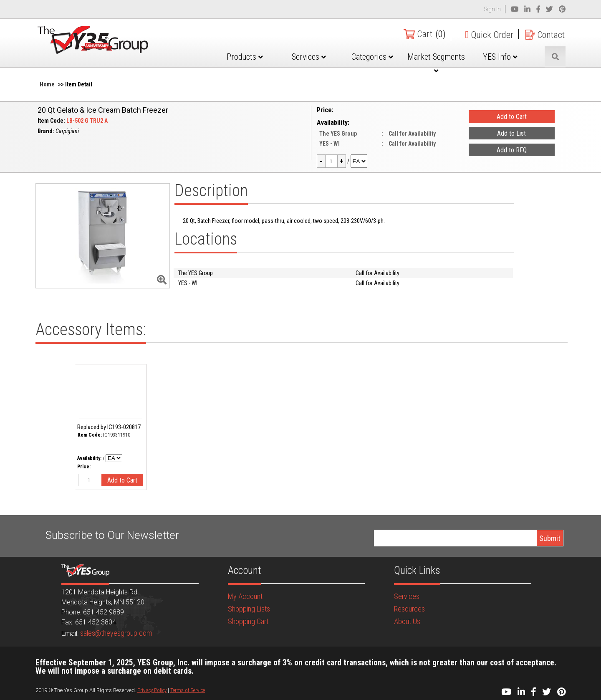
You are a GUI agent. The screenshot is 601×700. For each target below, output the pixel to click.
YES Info (500, 57)
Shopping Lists (249, 609)
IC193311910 (117, 435)
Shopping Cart (248, 621)
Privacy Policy (152, 690)
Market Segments (436, 63)
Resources (409, 609)
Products (245, 57)
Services (309, 57)
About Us (407, 621)
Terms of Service (188, 690)
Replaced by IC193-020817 (109, 427)
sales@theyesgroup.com (116, 633)
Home (47, 84)
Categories (372, 57)
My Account (245, 596)
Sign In (492, 9)
